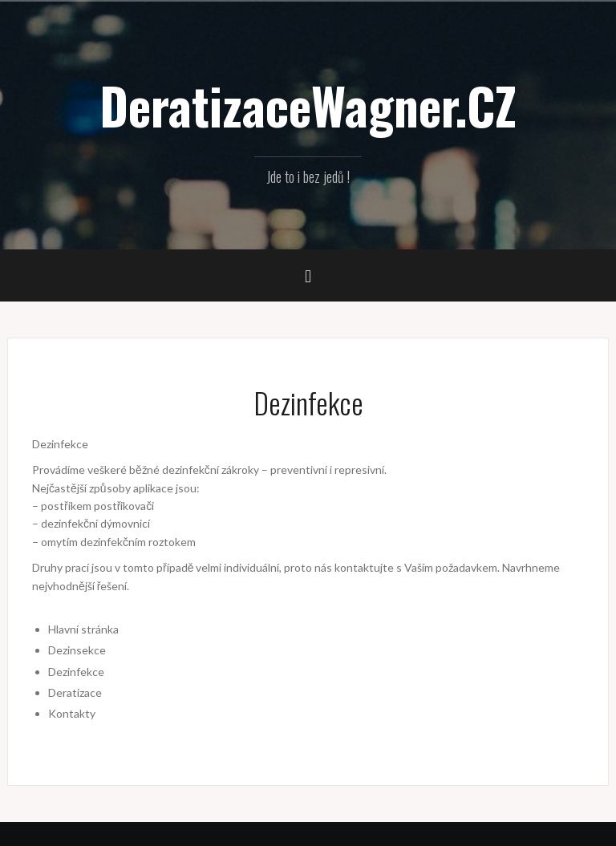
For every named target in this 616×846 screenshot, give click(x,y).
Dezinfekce (76, 672)
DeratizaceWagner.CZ (308, 105)
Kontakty (72, 713)
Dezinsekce (77, 650)
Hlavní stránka (83, 629)
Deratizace (75, 692)
